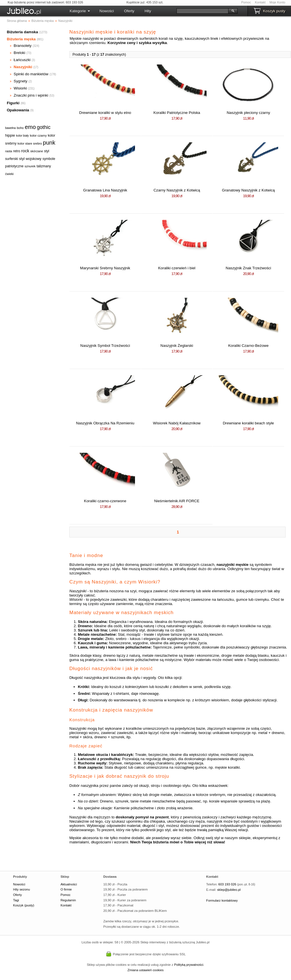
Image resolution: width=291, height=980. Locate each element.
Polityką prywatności (189, 965)
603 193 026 (227, 884)
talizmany (44, 166)
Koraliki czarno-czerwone (105, 501)
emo (30, 127)
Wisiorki (20, 88)
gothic (44, 127)
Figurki (13, 103)
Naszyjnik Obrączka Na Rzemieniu (105, 423)
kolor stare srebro (30, 143)
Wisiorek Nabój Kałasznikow (177, 423)
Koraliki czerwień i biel (177, 268)
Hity (148, 11)
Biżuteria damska (22, 32)
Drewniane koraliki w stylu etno (105, 113)
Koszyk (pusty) (24, 905)
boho (20, 128)
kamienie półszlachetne (129, 647)
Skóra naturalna (92, 622)
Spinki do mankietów (31, 74)
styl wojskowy (30, 159)
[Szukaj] (202, 11)
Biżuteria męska (21, 39)
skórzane (37, 151)
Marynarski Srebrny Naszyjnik (105, 268)
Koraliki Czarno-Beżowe (248, 346)
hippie (10, 135)
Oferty (129, 11)
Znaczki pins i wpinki (31, 95)
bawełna (10, 128)
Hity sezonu (21, 889)
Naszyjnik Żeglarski (177, 346)
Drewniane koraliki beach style (248, 423)
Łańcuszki (22, 60)
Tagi (16, 900)
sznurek (30, 166)
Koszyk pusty (274, 11)
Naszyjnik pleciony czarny (249, 113)
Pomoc (246, 2)
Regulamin (68, 900)
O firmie (66, 889)
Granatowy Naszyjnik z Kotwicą (248, 190)
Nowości (107, 11)
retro (17, 151)
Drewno (85, 626)
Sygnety (20, 81)
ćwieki (9, 174)
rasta (9, 151)
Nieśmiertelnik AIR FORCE (177, 501)
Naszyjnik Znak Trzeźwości (248, 268)
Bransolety (23, 46)
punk (49, 143)
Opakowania (18, 110)
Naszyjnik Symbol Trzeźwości (105, 346)
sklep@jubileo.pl (229, 890)
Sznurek (85, 630)
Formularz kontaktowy (222, 900)
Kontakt (260, 2)
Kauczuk (86, 643)
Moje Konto (277, 2)
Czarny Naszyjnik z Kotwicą (177, 190)
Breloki (19, 53)
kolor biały (22, 136)
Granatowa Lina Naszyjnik (105, 190)
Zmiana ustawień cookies (145, 970)
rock (25, 151)
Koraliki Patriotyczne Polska (177, 113)
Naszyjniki (23, 67)
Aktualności (69, 884)
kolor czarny (38, 135)
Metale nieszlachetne (97, 634)
